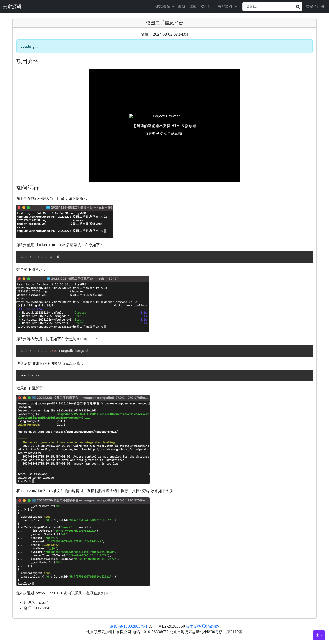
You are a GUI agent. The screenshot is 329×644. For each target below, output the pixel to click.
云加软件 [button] (226, 7)
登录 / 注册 (315, 7)
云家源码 (12, 6)
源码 (182, 7)
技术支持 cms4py (202, 626)
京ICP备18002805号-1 (129, 626)
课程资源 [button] (163, 7)
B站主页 (207, 7)
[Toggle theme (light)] (319, 635)
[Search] (272, 7)
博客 (193, 7)
